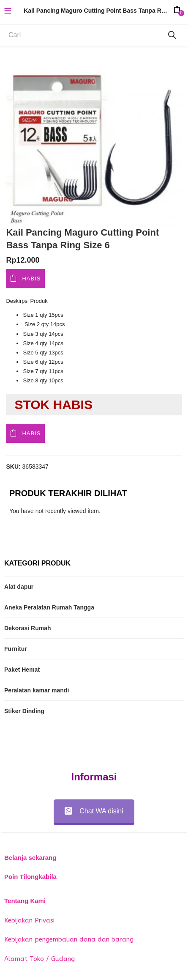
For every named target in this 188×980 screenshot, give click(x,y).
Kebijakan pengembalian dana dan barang (69, 939)
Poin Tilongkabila (30, 877)
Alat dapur (19, 587)
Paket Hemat (22, 670)
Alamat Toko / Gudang (40, 959)
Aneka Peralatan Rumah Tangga (49, 607)
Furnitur (16, 649)
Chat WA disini (94, 811)
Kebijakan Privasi (29, 920)
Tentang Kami (25, 901)
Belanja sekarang (30, 858)
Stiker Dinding (24, 711)
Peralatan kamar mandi (37, 690)
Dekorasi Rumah (27, 628)
